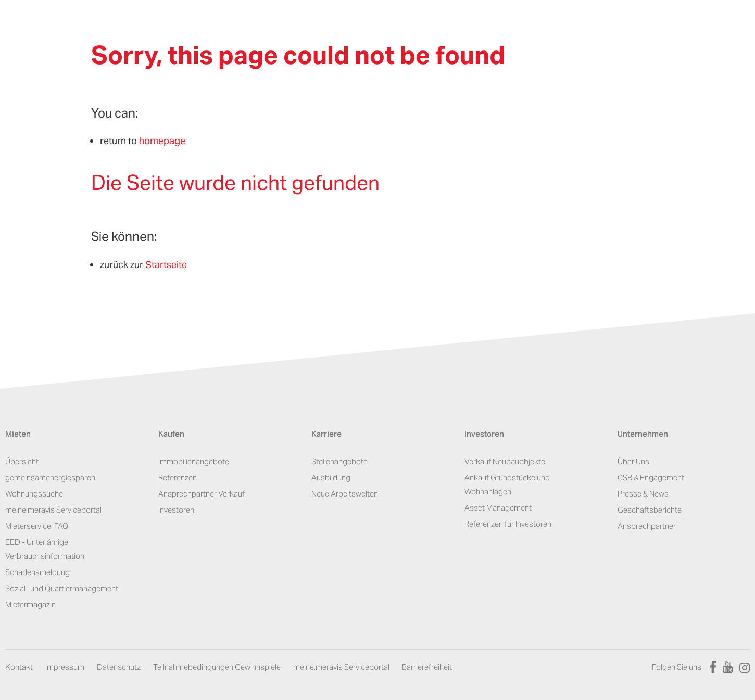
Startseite (166, 265)
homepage (162, 141)
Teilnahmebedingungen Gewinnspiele (217, 667)
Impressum (65, 667)
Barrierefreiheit (427, 667)
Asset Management (498, 508)
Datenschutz (119, 667)
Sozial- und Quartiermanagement (62, 588)
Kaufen (171, 435)
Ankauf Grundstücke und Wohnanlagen (507, 485)
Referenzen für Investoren (508, 524)
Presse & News (643, 494)
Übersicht (22, 461)
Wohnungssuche (34, 494)
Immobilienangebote (194, 461)
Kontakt (19, 667)
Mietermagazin (30, 604)
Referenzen (178, 478)
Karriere (326, 435)
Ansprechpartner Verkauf (202, 494)
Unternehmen (643, 435)
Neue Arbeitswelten (345, 494)
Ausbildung (331, 478)
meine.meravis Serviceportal (53, 510)
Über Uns (633, 461)
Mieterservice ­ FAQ (37, 526)
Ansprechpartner (647, 526)
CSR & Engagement (651, 478)
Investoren (176, 510)
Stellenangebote (339, 461)
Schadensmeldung (37, 572)
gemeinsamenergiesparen (50, 478)
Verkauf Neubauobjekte (505, 461)
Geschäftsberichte (650, 510)
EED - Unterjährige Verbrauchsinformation (45, 549)
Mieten (18, 435)
